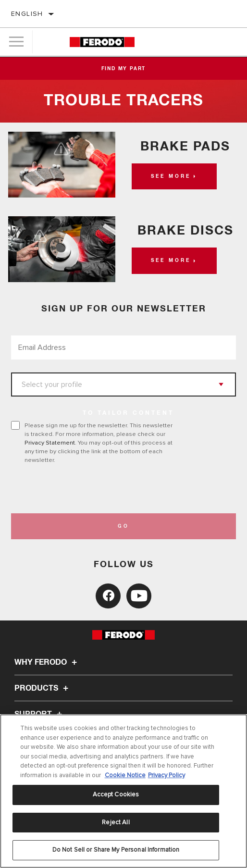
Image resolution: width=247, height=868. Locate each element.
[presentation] (91, 489)
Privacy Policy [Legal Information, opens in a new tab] (167, 775)
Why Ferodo (47, 662)
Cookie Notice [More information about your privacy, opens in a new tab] (125, 775)
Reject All (116, 822)
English (27, 14)
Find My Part (124, 69)
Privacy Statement (50, 443)
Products (43, 688)
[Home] (102, 42)
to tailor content (128, 413)
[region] (123, 791)
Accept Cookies (116, 794)
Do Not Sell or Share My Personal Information (116, 850)
